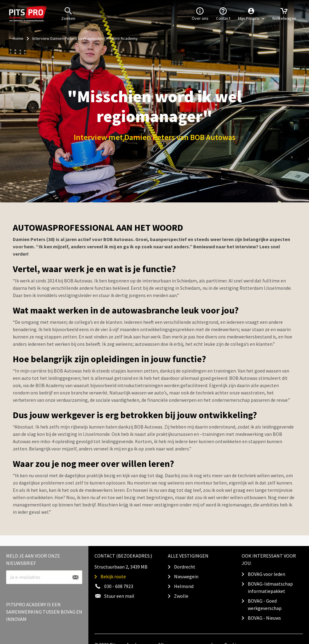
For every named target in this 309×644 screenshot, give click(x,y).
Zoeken (68, 13)
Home (18, 38)
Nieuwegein (186, 576)
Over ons (200, 13)
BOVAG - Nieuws (264, 618)
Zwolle (181, 596)
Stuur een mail (119, 596)
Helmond (184, 586)
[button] (251, 14)
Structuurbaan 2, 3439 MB (121, 567)
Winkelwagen (284, 13)
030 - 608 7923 (119, 586)
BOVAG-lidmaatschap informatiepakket (270, 587)
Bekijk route (113, 576)
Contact (223, 13)
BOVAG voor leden (266, 574)
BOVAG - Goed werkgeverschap (265, 604)
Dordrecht (185, 567)
